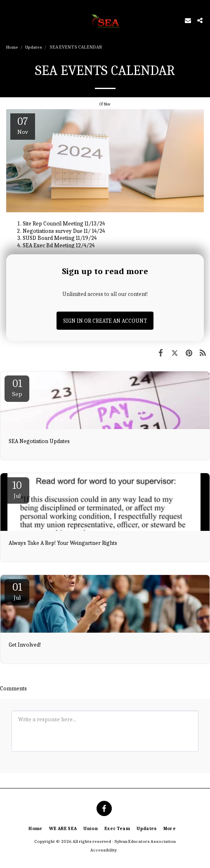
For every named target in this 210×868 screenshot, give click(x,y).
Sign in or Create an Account (105, 321)
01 (17, 388)
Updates (34, 47)
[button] (9, 20)
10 (17, 489)
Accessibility (104, 850)
